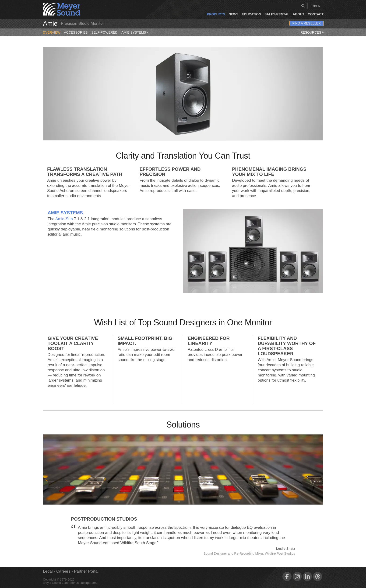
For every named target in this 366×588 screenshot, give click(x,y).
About (299, 14)
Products (216, 14)
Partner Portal (86, 571)
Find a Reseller (307, 23)
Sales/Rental (277, 14)
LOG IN (316, 6)
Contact (316, 14)
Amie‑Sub (64, 219)
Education (251, 14)
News (233, 14)
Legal (48, 571)
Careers (63, 571)
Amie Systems (135, 31)
